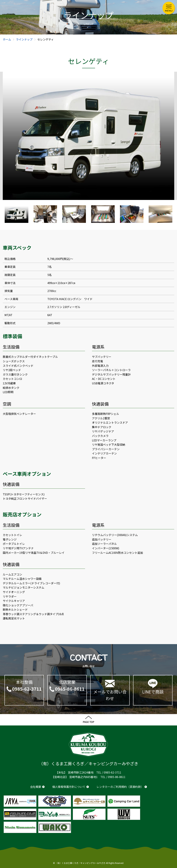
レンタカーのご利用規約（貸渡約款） (120, 787)
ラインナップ (24, 39)
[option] (88, 136)
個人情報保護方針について (69, 787)
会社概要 (36, 787)
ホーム (7, 39)
